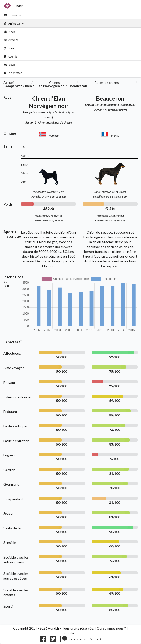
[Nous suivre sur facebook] (43, 640)
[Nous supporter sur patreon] (81, 640)
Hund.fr (13, 6)
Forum (10, 48)
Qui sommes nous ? (111, 628)
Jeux (9, 65)
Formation (13, 15)
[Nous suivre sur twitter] (53, 640)
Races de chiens (107, 83)
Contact (71, 633)
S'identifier (15, 73)
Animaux (14, 23)
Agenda (11, 56)
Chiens (54, 83)
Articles (11, 40)
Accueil (9, 83)
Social (10, 32)
